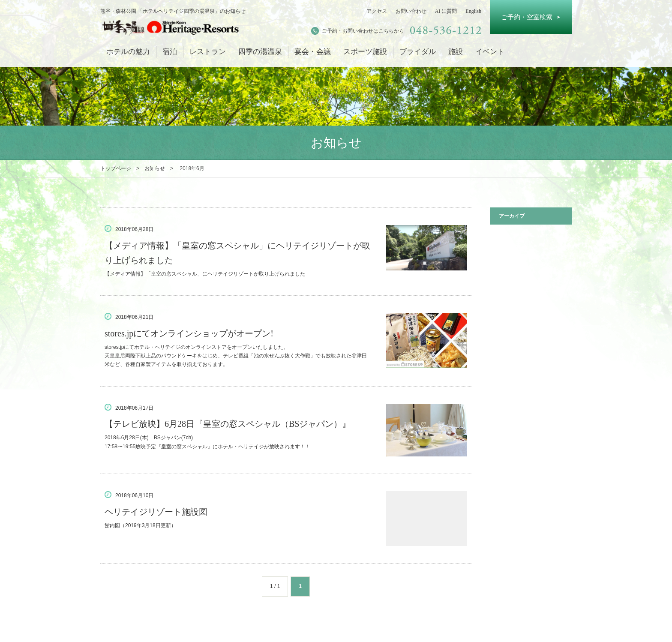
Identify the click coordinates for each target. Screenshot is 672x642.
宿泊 (170, 52)
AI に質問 (446, 11)
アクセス (377, 11)
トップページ (116, 168)
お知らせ (155, 168)
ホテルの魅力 (128, 52)
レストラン (208, 52)
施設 (456, 52)
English (473, 11)
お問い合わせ (411, 11)
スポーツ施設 (365, 52)
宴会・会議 (313, 52)
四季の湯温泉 (260, 52)
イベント (490, 52)
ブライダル (418, 52)
